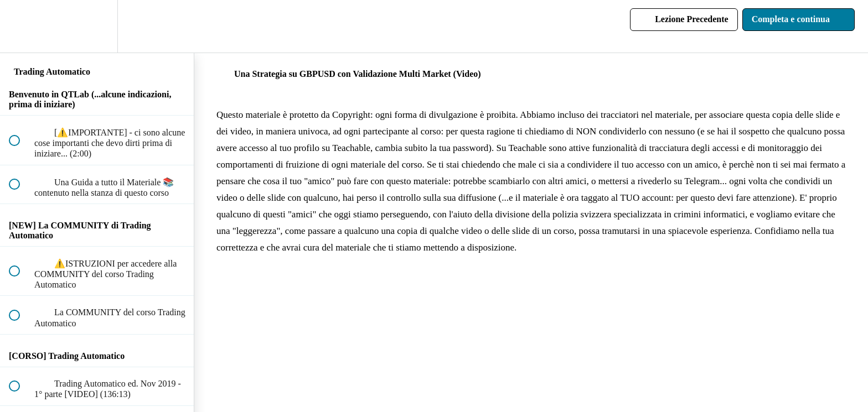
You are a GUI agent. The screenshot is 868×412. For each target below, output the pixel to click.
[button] (20, 26)
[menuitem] (97, 26)
